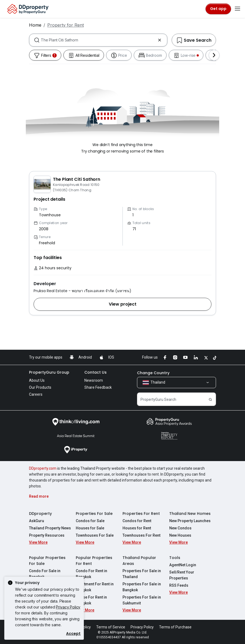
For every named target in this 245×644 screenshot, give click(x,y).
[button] (122, 304)
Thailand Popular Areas (139, 561)
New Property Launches (190, 521)
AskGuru (37, 521)
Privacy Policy (68, 607)
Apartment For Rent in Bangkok (95, 587)
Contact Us (96, 372)
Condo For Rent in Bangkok (91, 574)
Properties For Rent (141, 514)
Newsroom (94, 380)
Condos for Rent (137, 521)
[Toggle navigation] (237, 9)
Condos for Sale (90, 521)
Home (35, 25)
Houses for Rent (137, 528)
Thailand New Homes (190, 514)
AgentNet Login (183, 565)
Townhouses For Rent (141, 535)
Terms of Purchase (175, 627)
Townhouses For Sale (95, 535)
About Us (37, 380)
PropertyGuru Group (49, 372)
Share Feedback (98, 387)
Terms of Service (111, 627)
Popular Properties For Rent (94, 561)
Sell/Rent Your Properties (182, 575)
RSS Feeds (179, 585)
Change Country (153, 373)
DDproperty (40, 514)
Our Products (40, 387)
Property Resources (47, 535)
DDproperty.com (43, 468)
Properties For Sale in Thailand (142, 574)
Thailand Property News (50, 528)
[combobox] (98, 40)
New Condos (180, 528)
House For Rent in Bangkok (91, 600)
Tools (175, 558)
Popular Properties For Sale (47, 561)
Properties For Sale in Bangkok (142, 587)
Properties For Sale (94, 514)
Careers (36, 394)
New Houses (180, 535)
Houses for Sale (90, 528)
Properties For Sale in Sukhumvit (142, 600)
